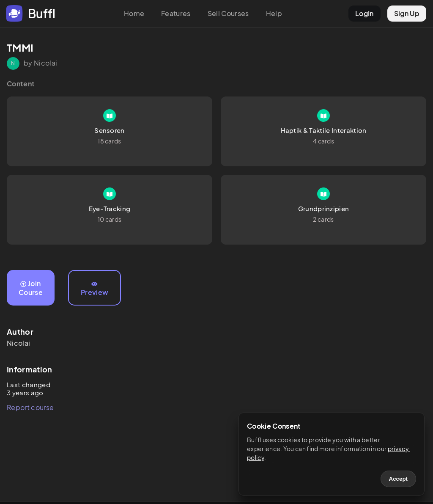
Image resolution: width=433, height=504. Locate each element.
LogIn (364, 13)
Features (176, 13)
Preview (95, 289)
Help (274, 13)
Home (134, 13)
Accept (398, 479)
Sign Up (407, 13)
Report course (30, 407)
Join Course (31, 288)
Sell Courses (228, 13)
